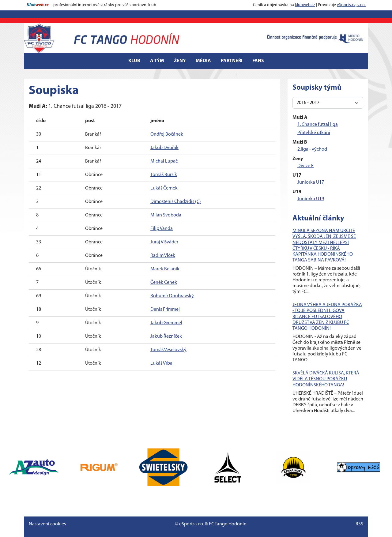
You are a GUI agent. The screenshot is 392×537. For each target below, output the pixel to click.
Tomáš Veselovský (168, 350)
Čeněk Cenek (164, 283)
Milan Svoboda (166, 215)
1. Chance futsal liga (318, 125)
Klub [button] (134, 61)
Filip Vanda (162, 229)
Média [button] (203, 61)
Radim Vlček (163, 256)
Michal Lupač (164, 161)
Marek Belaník (165, 269)
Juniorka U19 (311, 199)
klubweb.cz (305, 5)
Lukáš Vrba (161, 363)
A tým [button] (157, 61)
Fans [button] (258, 61)
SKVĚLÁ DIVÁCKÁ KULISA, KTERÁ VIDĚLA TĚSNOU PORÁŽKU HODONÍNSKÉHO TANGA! (326, 379)
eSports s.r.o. (192, 524)
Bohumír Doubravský (172, 296)
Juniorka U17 (311, 182)
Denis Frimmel (165, 310)
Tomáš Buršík (164, 175)
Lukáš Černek (164, 188)
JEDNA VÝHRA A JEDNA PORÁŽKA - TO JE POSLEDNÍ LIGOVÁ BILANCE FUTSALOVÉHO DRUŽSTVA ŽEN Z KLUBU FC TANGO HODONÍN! (327, 317)
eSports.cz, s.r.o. (351, 5)
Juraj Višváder (164, 242)
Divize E (305, 166)
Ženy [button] (180, 61)
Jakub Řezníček (166, 336)
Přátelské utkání (314, 133)
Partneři (232, 61)
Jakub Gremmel (166, 323)
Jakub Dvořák (164, 148)
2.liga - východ (312, 149)
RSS (359, 524)
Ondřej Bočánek (167, 134)
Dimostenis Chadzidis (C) (176, 202)
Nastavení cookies (47, 524)
